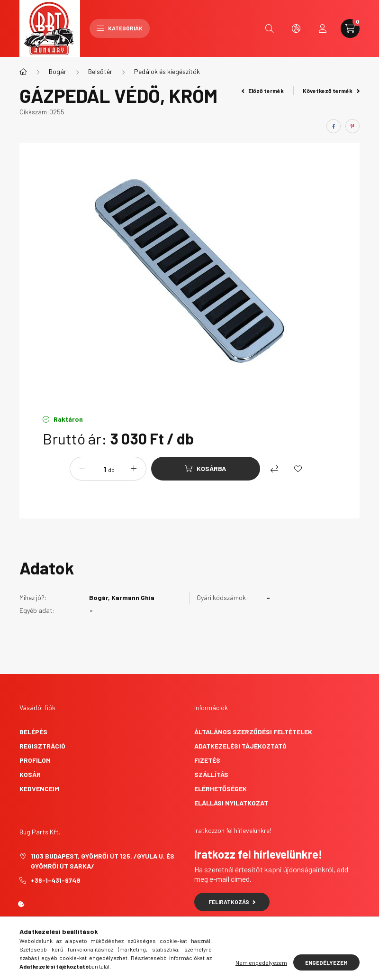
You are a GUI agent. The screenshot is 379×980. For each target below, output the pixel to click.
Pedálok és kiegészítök (167, 71)
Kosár (30, 774)
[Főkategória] (23, 72)
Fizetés (207, 760)
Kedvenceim (39, 789)
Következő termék (331, 91)
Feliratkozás (232, 902)
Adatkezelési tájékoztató (240, 746)
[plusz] (134, 469)
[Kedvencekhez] (298, 469)
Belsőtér (100, 71)
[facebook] (334, 126)
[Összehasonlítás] (274, 469)
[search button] (270, 28)
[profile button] (323, 28)
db (111, 470)
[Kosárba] (206, 469)
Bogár (58, 71)
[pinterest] (352, 126)
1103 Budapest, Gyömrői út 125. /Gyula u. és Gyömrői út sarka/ (103, 861)
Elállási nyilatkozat (231, 803)
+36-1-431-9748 (56, 880)
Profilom (35, 760)
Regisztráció (42, 746)
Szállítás (211, 774)
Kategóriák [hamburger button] (120, 28)
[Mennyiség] (98, 469)
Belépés (33, 732)
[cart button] (350, 28)
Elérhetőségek (221, 789)
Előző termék (263, 91)
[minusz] (82, 469)
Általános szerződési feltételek (253, 732)
